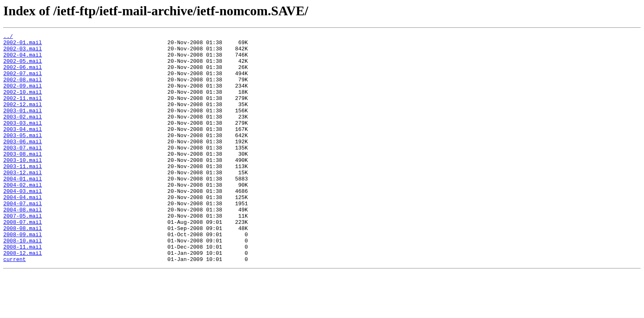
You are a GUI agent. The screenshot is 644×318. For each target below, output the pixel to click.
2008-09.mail (23, 275)
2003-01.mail (23, 126)
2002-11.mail (23, 112)
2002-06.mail (23, 74)
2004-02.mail (23, 216)
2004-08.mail (23, 245)
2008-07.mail (23, 260)
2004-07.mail (23, 238)
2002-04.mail (23, 59)
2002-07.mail (23, 82)
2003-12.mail (23, 201)
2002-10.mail (23, 104)
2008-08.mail (23, 268)
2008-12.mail (23, 297)
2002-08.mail (23, 89)
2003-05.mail (23, 156)
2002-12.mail (23, 119)
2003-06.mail (23, 164)
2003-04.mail (23, 149)
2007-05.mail (23, 253)
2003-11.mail (23, 193)
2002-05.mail (23, 67)
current (15, 305)
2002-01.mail (23, 45)
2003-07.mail (23, 171)
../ (8, 37)
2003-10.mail (23, 186)
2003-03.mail (23, 141)
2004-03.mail (23, 223)
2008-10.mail (23, 282)
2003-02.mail (23, 134)
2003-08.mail (23, 178)
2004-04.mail (23, 230)
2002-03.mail (23, 52)
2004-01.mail (23, 208)
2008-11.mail (23, 290)
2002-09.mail (23, 97)
